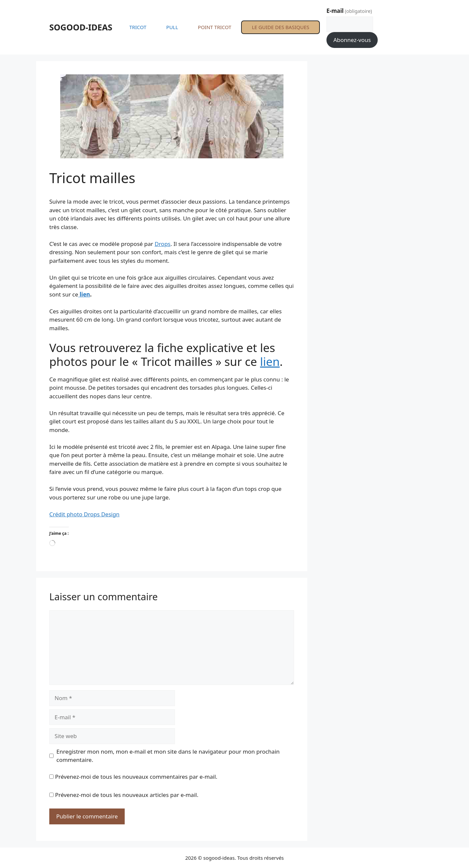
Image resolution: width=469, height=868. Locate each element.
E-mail (349, 11)
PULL (172, 27)
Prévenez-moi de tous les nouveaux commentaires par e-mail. (136, 777)
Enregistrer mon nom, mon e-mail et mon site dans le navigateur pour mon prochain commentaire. (168, 756)
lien (84, 294)
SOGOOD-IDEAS (81, 27)
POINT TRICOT (214, 27)
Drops (163, 244)
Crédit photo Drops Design (84, 514)
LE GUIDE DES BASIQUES (280, 27)
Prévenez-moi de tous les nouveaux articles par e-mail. (127, 795)
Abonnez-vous (352, 40)
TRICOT (138, 27)
